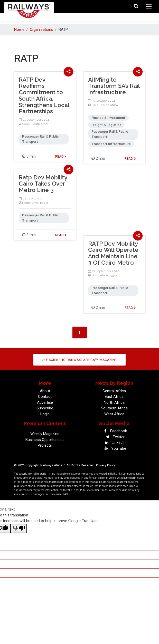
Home (19, 30)
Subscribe (45, 408)
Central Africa (114, 391)
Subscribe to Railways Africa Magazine (79, 359)
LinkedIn (114, 443)
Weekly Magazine (45, 434)
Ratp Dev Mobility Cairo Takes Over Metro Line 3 (43, 184)
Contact (45, 397)
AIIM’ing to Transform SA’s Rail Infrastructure (114, 86)
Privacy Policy (106, 465)
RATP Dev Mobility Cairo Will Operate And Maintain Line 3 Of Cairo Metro (113, 253)
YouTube (114, 448)
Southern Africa (114, 408)
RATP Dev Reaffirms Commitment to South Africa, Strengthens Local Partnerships (44, 95)
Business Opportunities (45, 440)
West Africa (114, 414)
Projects (45, 445)
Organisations (41, 30)
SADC (26, 124)
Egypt (44, 203)
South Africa (40, 124)
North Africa (30, 203)
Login (45, 414)
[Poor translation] (19, 529)
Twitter (114, 437)
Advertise (45, 402)
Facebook (114, 431)
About (45, 391)
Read (61, 156)
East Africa (114, 397)
